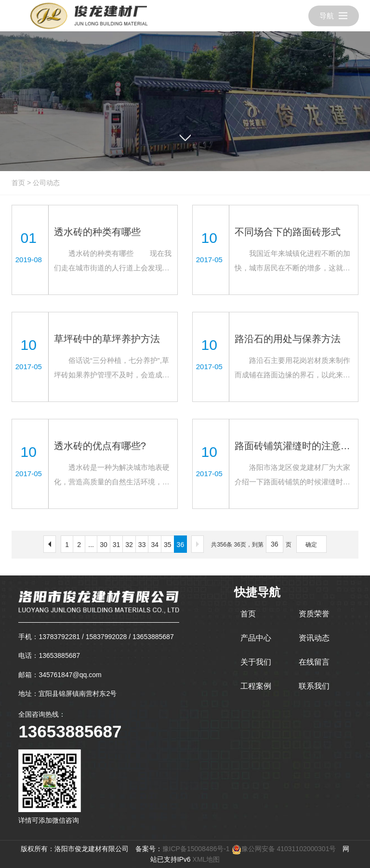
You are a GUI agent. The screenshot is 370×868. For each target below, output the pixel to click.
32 (129, 545)
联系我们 (314, 686)
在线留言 (314, 662)
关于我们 (256, 662)
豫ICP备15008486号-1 (196, 849)
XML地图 (206, 859)
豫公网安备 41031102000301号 (284, 849)
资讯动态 (314, 638)
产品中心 (256, 638)
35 (168, 545)
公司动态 (46, 183)
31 (117, 545)
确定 (311, 545)
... (91, 545)
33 (142, 545)
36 (181, 545)
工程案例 (256, 686)
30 (104, 545)
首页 (18, 183)
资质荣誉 (314, 614)
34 (155, 545)
